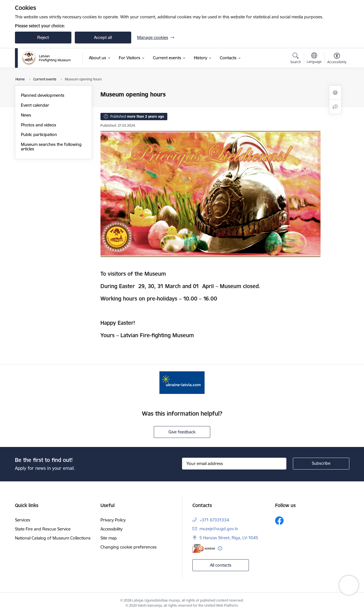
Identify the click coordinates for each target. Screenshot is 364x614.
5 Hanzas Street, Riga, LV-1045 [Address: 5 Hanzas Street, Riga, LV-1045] (229, 538)
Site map (109, 538)
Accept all (103, 37)
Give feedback (182, 432)
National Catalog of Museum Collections (53, 538)
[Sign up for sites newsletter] (321, 464)
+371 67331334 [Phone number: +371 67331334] (214, 520)
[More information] (220, 548)
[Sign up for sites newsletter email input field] (234, 464)
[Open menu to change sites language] (314, 59)
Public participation (39, 134)
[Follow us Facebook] (279, 521)
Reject (43, 37)
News (26, 115)
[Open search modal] (296, 59)
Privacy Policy (113, 520)
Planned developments (43, 95)
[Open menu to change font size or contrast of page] (337, 59)
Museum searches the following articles (51, 147)
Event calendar (35, 105)
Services (23, 520)
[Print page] (335, 93)
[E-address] (204, 548)
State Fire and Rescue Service (43, 529)
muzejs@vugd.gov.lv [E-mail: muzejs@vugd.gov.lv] (219, 529)
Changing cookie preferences (129, 547)
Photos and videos (39, 125)
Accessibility (111, 529)
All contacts (221, 565)
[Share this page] (335, 107)
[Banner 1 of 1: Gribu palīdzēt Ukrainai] (182, 382)
